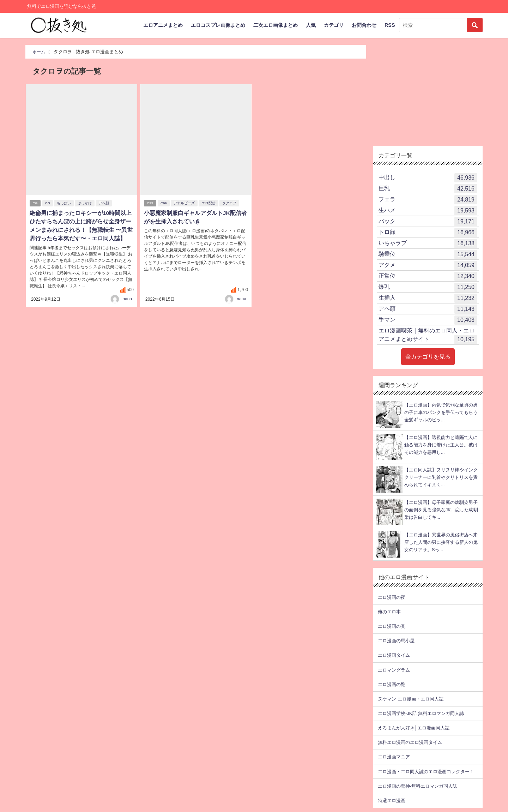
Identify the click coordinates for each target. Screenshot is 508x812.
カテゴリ (334, 25)
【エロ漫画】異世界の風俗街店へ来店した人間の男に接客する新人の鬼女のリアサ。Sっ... (441, 542)
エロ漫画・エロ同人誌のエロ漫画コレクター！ (426, 772)
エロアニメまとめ (163, 25)
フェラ (428, 200)
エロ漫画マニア (394, 757)
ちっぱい (65, 203)
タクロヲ (230, 203)
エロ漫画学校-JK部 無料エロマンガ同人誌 (421, 713)
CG (35, 203)
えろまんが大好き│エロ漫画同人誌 (414, 728)
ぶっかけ (85, 203)
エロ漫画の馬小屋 (396, 641)
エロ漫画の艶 (392, 684)
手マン (428, 320)
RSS (390, 25)
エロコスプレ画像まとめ (218, 25)
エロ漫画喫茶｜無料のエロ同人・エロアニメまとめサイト (428, 336)
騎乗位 (428, 254)
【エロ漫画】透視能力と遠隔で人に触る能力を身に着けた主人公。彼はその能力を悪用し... (441, 445)
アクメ (428, 265)
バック (428, 222)
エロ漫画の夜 (392, 597)
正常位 (428, 276)
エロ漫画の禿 (392, 626)
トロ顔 (428, 233)
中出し (428, 178)
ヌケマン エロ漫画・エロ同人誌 (411, 699)
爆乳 (428, 287)
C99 (150, 203)
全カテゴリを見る (428, 357)
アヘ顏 (428, 309)
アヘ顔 (104, 203)
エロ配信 (209, 203)
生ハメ (428, 211)
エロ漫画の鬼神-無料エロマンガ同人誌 (418, 786)
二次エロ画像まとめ (276, 25)
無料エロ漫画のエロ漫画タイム (410, 742)
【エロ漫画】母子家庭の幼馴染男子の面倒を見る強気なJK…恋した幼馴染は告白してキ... (441, 510)
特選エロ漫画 (392, 801)
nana (127, 299)
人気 (311, 25)
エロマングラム (394, 670)
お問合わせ (364, 25)
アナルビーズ (185, 203)
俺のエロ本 (389, 612)
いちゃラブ (428, 243)
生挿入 (428, 298)
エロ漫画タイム (394, 655)
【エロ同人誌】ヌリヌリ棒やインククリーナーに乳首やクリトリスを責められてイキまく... (441, 477)
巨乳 (428, 189)
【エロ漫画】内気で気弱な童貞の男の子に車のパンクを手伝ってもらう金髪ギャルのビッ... (441, 413)
